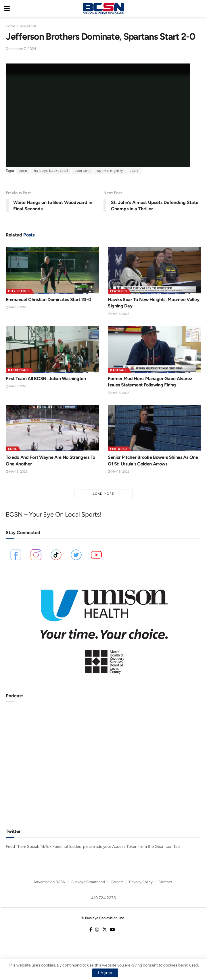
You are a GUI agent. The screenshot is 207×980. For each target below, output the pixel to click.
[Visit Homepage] (103, 9)
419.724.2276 (103, 898)
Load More (103, 494)
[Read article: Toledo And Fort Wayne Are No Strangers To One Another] (52, 428)
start (134, 171)
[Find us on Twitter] (105, 930)
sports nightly (110, 171)
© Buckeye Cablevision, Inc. (103, 918)
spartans (83, 171)
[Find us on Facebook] (91, 930)
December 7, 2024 (21, 49)
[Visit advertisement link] (103, 628)
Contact (165, 882)
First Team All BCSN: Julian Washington (46, 379)
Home (10, 26)
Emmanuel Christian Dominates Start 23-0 (48, 300)
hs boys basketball (51, 171)
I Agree (105, 973)
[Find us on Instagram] (97, 930)
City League (19, 291)
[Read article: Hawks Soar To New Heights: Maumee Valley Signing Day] (155, 270)
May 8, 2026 (17, 307)
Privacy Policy (141, 882)
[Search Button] (200, 9)
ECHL (12, 449)
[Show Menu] (7, 9)
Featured (118, 291)
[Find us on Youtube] (112, 930)
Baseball (119, 370)
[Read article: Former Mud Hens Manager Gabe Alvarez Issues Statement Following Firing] (155, 349)
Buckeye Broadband (88, 882)
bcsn (23, 171)
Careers (117, 882)
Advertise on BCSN (49, 882)
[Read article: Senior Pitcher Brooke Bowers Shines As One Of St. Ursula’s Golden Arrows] (155, 428)
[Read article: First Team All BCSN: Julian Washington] (52, 349)
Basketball (28, 26)
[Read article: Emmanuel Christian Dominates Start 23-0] (52, 270)
